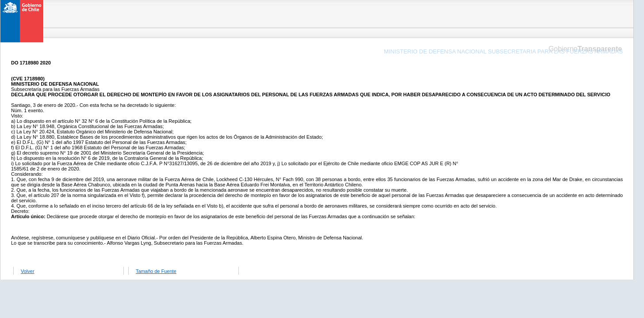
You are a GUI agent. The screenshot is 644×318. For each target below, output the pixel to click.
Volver (28, 271)
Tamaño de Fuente (156, 271)
